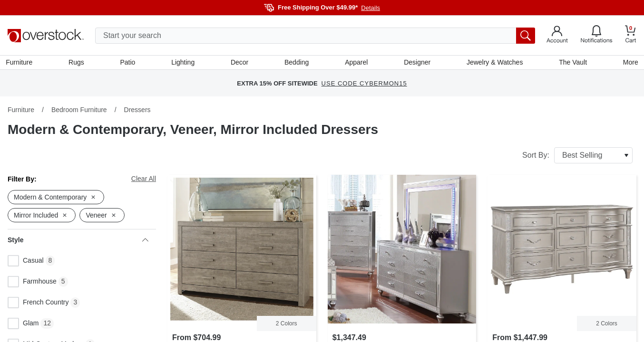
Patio (129, 63)
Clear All (144, 180)
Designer (417, 63)
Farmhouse (32, 284)
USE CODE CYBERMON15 (364, 85)
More (629, 63)
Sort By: (577, 157)
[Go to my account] (557, 36)
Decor (240, 63)
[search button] (526, 36)
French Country (38, 304)
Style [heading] (78, 242)
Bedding (297, 63)
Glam (23, 325)
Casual (26, 263)
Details (371, 8)
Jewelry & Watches (494, 63)
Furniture (21, 63)
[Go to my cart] (631, 35)
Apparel (356, 63)
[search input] (315, 36)
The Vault (571, 63)
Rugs (78, 63)
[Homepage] (46, 36)
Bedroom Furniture (79, 112)
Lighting (184, 63)
